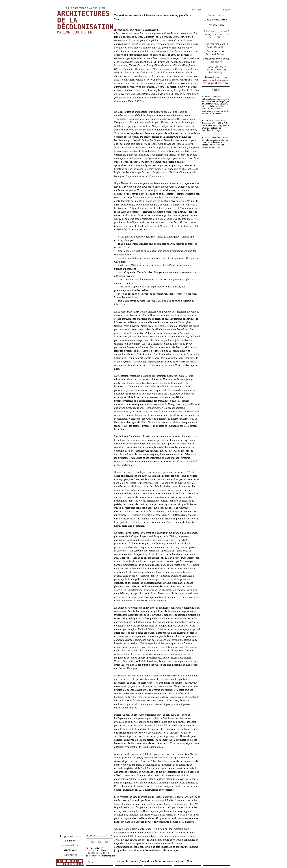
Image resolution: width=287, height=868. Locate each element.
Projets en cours (70, 836)
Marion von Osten (75, 32)
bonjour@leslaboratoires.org (101, 856)
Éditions (70, 841)
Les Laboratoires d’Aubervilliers (85, 8)
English (227, 10)
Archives (70, 850)
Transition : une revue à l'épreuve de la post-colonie (216, 80)
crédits (89, 862)
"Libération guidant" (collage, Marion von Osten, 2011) (216, 34)
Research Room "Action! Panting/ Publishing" (216, 70)
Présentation (216, 15)
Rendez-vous (216, 25)
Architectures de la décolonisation (216, 45)
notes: (216, 90)
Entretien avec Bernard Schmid (216, 53)
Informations (70, 845)
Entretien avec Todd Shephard (216, 60)
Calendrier (70, 855)
